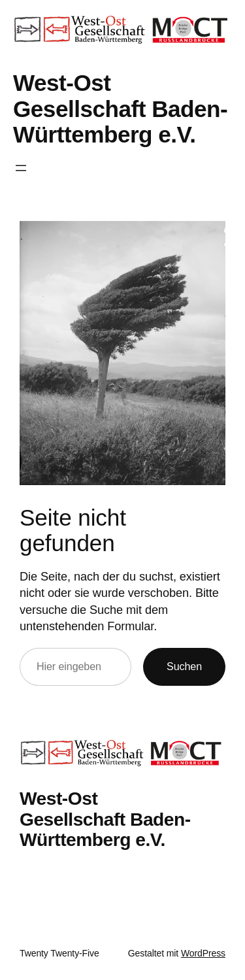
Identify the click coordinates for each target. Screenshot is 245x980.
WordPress (203, 953)
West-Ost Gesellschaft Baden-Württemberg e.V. (120, 109)
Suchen (184, 666)
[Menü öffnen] (21, 168)
